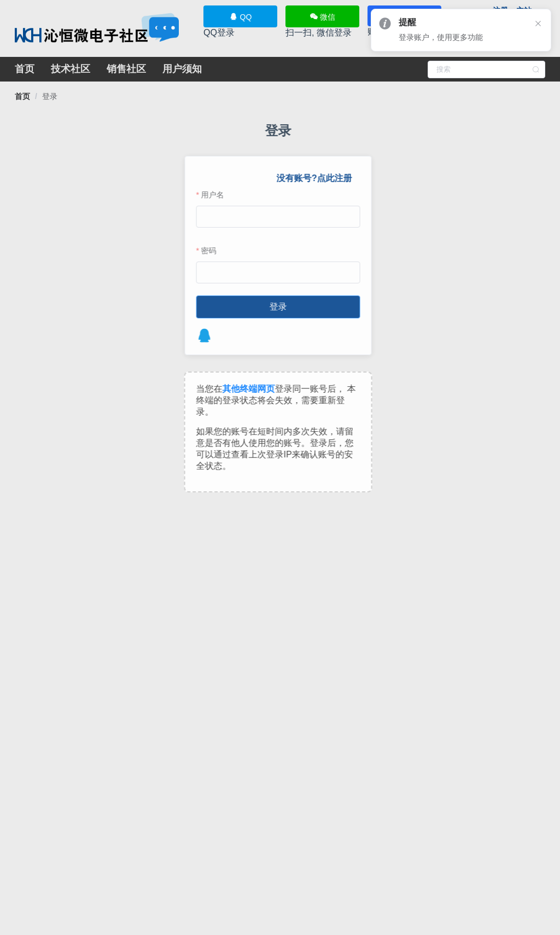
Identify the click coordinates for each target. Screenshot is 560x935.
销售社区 (126, 69)
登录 (50, 96)
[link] (22, 96)
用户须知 (182, 69)
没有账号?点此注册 (312, 178)
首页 (25, 69)
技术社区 (71, 69)
